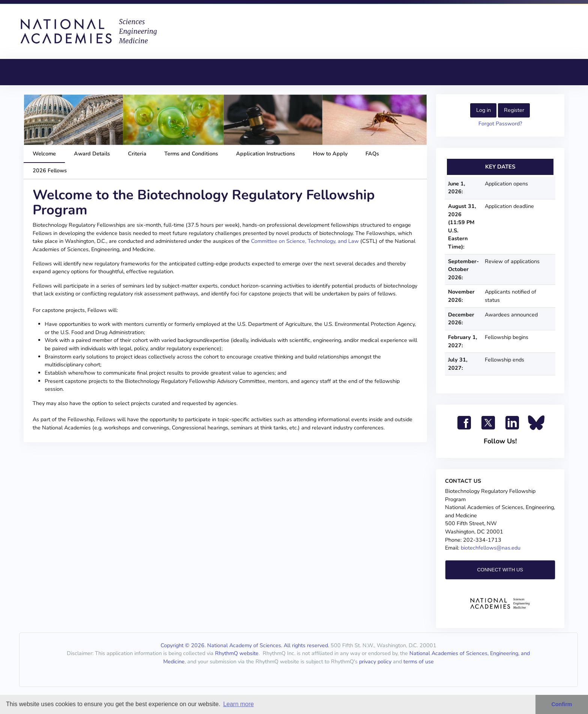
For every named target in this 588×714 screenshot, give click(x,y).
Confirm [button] (562, 704)
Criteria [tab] (137, 154)
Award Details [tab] (92, 154)
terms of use (419, 661)
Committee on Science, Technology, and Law (305, 241)
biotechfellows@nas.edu (491, 548)
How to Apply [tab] (330, 154)
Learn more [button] (239, 704)
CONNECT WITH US (500, 570)
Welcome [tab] (44, 154)
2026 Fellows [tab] (50, 170)
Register (514, 110)
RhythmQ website (237, 653)
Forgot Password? (500, 124)
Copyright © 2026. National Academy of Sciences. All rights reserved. (245, 645)
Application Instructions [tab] (265, 154)
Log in (483, 110)
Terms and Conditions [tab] (191, 154)
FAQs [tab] (372, 154)
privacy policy (375, 661)
